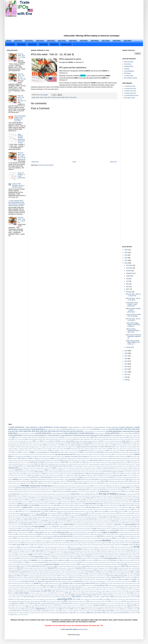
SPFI (27, 583)
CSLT (115, 474)
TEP (77, 591)
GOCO (16, 504)
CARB (66, 462)
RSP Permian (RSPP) (21, 572)
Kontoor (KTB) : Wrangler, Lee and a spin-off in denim (18, 186)
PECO (55, 555)
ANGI (69, 445)
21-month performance (89, 431)
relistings (134, 566)
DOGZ (99, 481)
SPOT (47, 583)
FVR (23, 500)
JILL (57, 517)
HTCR (111, 509)
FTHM (135, 498)
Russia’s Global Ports (73, 572)
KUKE (88, 521)
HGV (84, 507)
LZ (54, 529)
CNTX (93, 470)
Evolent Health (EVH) (43, 492)
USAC (101, 599)
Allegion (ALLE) (126, 441)
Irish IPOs (71, 515)
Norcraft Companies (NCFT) (81, 545)
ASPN (19, 451)
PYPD (84, 562)
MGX (46, 534)
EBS (73, 486)
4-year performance (71, 433)
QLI (124, 562)
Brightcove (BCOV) (72, 458)
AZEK (20, 452)
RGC (25, 570)
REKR (130, 566)
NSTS (60, 547)
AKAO (31, 441)
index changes (16, 513)
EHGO (138, 486)
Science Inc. (62, 574)
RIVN (67, 570)
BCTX (88, 452)
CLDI (95, 468)
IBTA (20, 511)
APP (40, 447)
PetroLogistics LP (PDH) (131, 555)
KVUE (98, 521)
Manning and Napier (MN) (86, 529)
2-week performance (24, 429)
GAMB (42, 500)
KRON (53, 521)
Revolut (134, 568)
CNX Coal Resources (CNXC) (106, 470)
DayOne (85, 478)
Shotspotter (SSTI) (32, 578)
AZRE (25, 452)
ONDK (33, 551)
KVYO (102, 521)
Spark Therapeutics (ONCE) (15, 583)
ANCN (48, 445)
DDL (105, 478)
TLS (55, 593)
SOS (108, 581)
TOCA (83, 593)
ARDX (68, 449)
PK (122, 557)
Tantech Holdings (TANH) (58, 589)
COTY (105, 472)
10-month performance (60, 427)
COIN (119, 470)
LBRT (56, 523)
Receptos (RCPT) (70, 566)
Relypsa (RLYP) (12, 568)
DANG (28, 478)
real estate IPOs (62, 566)
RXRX (102, 572)
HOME (138, 507)
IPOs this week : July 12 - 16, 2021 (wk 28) (22, 77)
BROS (114, 458)
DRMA (25, 483)
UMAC (31, 599)
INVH (115, 513)
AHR (128, 439)
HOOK (57, 509)
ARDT (65, 449)
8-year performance (92, 435)
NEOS (34, 543)
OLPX (119, 549)
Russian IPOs (82, 572)
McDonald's (137, 531)
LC (62, 523)
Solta (73, 581)
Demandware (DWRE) (75, 479)
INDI (21, 513)
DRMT (29, 483)
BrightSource (80, 458)
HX (135, 509)
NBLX (135, 541)
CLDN (99, 468)
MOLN (41, 538)
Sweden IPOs (62, 587)
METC (138, 533)
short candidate (24, 578)
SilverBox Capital (104, 578)
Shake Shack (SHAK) (112, 576)
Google (45, 504)
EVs (49, 492)
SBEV (41, 574)
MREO (107, 538)
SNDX (127, 579)
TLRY (52, 593)
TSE (108, 595)
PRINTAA (34, 560)
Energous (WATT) (117, 488)
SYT (115, 587)
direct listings (34, 481)
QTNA (132, 562)
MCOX (17, 533)
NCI (13, 543)
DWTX (108, 483)
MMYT (113, 536)
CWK (101, 476)
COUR (125, 472)
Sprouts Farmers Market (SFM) (85, 583)
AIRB (16, 441)
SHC (129, 576)
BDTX (50, 97)
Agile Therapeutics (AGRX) (87, 439)
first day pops (121, 494)
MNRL (124, 536)
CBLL (132, 462)
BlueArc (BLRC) (120, 457)
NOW (25, 547)
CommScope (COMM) (14, 472)
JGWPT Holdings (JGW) (39, 517)
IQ (53, 515)
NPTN (32, 547)
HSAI (97, 509)
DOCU (95, 481)
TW (64, 597)
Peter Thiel (118, 555)
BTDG (10, 460)
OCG (37, 549)
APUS (110, 447)
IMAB (90, 511)
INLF (38, 513)
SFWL (64, 576)
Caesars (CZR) (97, 460)
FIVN (17, 496)
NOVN (22, 547)
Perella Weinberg (81, 555)
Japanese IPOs (130, 515)
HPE (86, 509)
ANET (62, 445)
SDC (100, 574)
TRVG (98, 595)
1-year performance (45, 427)
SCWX (86, 574)
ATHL (47, 451)
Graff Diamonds (66, 504)
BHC (51, 455)
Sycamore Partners (92, 587)
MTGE (17, 541)
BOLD (27, 458)
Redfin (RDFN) (101, 566)
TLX (61, 593)
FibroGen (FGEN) (47, 494)
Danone (39, 478)
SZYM (118, 587)
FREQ (63, 498)
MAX (112, 530)
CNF (67, 470)
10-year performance (74, 427)
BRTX (120, 458)
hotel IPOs (75, 509)
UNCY (34, 599)
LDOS (80, 523)
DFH (93, 479)
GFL (20, 502)
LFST (10, 525)
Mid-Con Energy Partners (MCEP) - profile (113, 534)
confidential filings (38, 472)
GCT (75, 500)
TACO (122, 587)
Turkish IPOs (47, 597)
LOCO (138, 525)
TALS (18, 589)
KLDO (114, 519)
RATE (126, 564)
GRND (18, 505)
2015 (126, 361)
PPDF (129, 559)
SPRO (75, 583)
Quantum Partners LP (26, 564)
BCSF (85, 452)
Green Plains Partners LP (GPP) (118, 504)
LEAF (94, 523)
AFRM (72, 439)
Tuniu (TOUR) (37, 597)
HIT (118, 507)
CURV (48, 476)
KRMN (50, 521)
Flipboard (24, 496)
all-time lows (118, 441)
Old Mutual (103, 549)
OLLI (110, 549)
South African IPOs (119, 581)
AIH (136, 439)
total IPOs (105, 593)
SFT (61, 576)
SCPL (72, 574)
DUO (89, 483)
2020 (126, 263)
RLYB (78, 570)
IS (74, 515)
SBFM (44, 574)
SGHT (98, 576)
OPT (95, 551)
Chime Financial (96, 466)
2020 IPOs (73, 41)
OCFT (34, 549)
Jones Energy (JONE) (88, 517)
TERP (83, 591)
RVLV (87, 572)
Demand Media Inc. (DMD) (62, 480)
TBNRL (105, 589)
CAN (27, 462)
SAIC (10, 574)
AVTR (131, 451)
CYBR (125, 476)
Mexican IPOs (12, 534)
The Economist (132, 591)
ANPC (38, 97)
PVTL (55, 562)
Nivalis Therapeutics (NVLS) (41, 545)
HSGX (100, 509)
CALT (25, 462)
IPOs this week (56, 97)
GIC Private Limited (39, 502)
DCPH (94, 478)
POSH (79, 559)
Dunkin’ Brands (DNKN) (81, 483)
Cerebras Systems (73, 464)
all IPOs (113, 441)
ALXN (40, 443)
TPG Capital (130, 593)
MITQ (81, 536)
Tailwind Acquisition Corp (130, 587)
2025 (126, 250)
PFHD (26, 557)
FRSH (92, 498)
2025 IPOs (18, 41)
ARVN (124, 449)
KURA (95, 521)
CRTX (80, 474)
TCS (130, 589)
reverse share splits (123, 568)
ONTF (55, 551)
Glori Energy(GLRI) (104, 502)
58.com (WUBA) (133, 433)
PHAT (54, 557)
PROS (68, 560)
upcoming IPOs (65, 599)
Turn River (53, 597)
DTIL (58, 483)
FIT (136, 494)
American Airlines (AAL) (99, 443)
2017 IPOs (106, 41)
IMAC (93, 511)
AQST (117, 447)
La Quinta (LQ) (114, 521)
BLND (108, 457)
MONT (65, 538)
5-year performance (112, 433)
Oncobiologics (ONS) (23, 551)
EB (53, 486)
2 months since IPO (130, 89)
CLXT (43, 470)
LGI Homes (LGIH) (26, 525)
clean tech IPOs (118, 468)
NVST (113, 547)
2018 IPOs (95, 41)
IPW (52, 515)
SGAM (83, 576)
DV (105, 483)
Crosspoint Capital (70, 474)
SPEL (24, 583)
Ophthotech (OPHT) (82, 551)
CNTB (86, 470)
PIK (86, 557)
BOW (34, 458)
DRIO (15, 483)
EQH (66, 490)
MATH (91, 531)
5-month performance (86, 433)
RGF (27, 570)
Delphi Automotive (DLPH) (49, 480)
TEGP (53, 591)
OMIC (138, 549)
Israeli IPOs (84, 515)
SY (86, 587)
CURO (44, 476)
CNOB (73, 470)
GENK (112, 500)
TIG (30, 593)
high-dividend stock (94, 507)
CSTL (135, 474)
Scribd (79, 574)
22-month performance (100, 431)
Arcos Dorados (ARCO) (51, 449)
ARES (75, 449)
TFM (124, 591)
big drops (58, 454)
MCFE (10, 533)
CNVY (97, 470)
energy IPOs (126, 488)
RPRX (130, 570)
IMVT (123, 511)
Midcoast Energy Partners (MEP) (132, 534)
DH (99, 480)
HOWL (83, 509)
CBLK (129, 462)
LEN (107, 523)
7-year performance (66, 435)
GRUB (37, 505)
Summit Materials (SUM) (101, 585)
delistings (15, 479)
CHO (35, 468)
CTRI (22, 476)
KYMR (105, 521)
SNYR (16, 581)
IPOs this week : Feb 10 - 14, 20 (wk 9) (133, 299)
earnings (127, 69)
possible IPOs (85, 559)
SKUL (135, 578)
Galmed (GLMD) (36, 500)
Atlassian (57, 451)
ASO (135, 449)
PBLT (27, 555)
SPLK (40, 583)
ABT (19, 437)
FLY (52, 496)
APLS (10, 447)
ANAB (44, 445)
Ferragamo (137, 492)
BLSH (114, 457)
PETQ (123, 555)
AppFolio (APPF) (53, 447)
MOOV (69, 538)
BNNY (10, 458)
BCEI (79, 452)
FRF (76, 498)
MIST (72, 536)
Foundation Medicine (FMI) (133, 496)
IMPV (103, 511)
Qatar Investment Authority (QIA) (97, 562)
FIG (67, 494)
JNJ (78, 517)
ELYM (56, 488)
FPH (30, 498)
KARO (22, 519)
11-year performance (99, 427)
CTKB (12, 476)
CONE (31, 472)
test (98, 591)
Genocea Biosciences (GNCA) (121, 500)
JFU (30, 517)
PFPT (29, 557)
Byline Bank (57, 460)
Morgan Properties (82, 538)
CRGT (54, 474)
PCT (37, 555)
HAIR (105, 506)
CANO (59, 462)
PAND (62, 553)
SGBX (91, 576)
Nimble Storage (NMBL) (19, 545)
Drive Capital (20, 483)
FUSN (13, 500)
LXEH (33, 529)
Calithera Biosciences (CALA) (16, 462)
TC (108, 589)
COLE (122, 470)
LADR (120, 521)
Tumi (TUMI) (30, 597)
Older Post (113, 162)
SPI (33, 583)
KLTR (117, 519)
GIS (57, 502)
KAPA (19, 519)
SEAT (126, 574)
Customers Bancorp (54, 476)
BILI (111, 455)
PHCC (57, 557)
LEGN (100, 523)
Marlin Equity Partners (40, 531)
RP (118, 570)
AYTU (17, 452)
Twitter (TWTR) (76, 597)
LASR (19, 523)
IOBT (124, 513)
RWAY (94, 572)
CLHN (13, 470)
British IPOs (86, 458)
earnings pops (46, 486)
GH (28, 502)
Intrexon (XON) (110, 513)
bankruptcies (44, 452)
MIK (39, 536)
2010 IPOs (54, 44)
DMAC (58, 481)
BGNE (45, 455)
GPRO (59, 504)
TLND (49, 593)
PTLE (13, 562)
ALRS (23, 443)
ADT (13, 439)
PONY (76, 559)
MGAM (20, 534)
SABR (132, 572)
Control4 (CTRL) (76, 472)
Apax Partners (123, 445)
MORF (75, 538)
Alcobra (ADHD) (70, 441)
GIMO (55, 502)
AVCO (104, 451)
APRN (106, 447)
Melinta (99, 533)
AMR (21, 445)
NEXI (106, 543)
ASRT (26, 451)
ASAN (129, 449)
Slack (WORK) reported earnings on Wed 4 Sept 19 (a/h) (21, 139)
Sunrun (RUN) (12, 587)
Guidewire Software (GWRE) (81, 506)
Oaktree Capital (13, 549)
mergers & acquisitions (110, 532)
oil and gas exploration (75, 549)
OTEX (10, 553)
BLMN (104, 457)
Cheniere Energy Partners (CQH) (63, 466)
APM (16, 447)
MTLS (20, 541)
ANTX (111, 445)
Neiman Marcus (29, 543)
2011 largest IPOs (104, 429)
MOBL (15, 538)
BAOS (49, 452)
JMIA (72, 517)
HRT (95, 509)
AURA (77, 451)
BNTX (20, 458)
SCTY (83, 574)
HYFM (138, 509)
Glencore (73, 502)
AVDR (108, 451)
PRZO (100, 561)
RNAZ (92, 570)
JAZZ (135, 515)
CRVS (84, 474)
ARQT (46, 97)
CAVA (126, 462)
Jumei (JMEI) (102, 517)
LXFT (40, 529)
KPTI (43, 521)
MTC (138, 538)
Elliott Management (43, 488)
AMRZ (27, 445)
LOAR (123, 525)
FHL (26, 494)
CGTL (133, 464)
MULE (39, 541)
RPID (127, 570)
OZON (52, 553)
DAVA (70, 478)
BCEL (82, 452)
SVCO (37, 587)
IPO (12, 515)
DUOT (96, 483)
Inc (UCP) (130, 511)
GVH (95, 506)
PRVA (90, 561)
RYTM (117, 572)
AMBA (53, 443)
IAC (13, 511)
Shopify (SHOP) (16, 578)
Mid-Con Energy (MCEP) (79, 534)
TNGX (73, 593)
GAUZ (63, 500)
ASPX (23, 451)
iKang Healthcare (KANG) (78, 511)
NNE (69, 545)
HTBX (107, 509)
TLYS (63, 593)
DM (55, 481)
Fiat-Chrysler (39, 494)
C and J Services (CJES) (83, 460)
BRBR (52, 458)
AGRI (102, 439)
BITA (31, 457)
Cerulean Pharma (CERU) (106, 464)
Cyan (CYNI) (109, 476)
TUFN (25, 597)
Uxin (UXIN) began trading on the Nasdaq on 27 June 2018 (20, 118)
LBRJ (53, 523)
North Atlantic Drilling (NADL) (115, 545)
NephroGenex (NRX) (41, 543)
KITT (98, 519)
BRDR (63, 458)
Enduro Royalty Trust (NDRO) (105, 488)
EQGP (63, 490)
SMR (91, 580)
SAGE (138, 572)
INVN (118, 513)
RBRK (22, 566)
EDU (114, 486)
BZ (70, 460)
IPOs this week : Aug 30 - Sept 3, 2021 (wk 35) (22, 155)
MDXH (49, 533)
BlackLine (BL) (61, 457)
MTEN (13, 541)
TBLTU (101, 589)
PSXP (131, 561)
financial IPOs (75, 494)
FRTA (95, 498)
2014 (126, 364)
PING (88, 557)
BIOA (116, 455)
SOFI (36, 581)
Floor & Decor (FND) (42, 496)
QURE (79, 564)
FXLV (30, 500)
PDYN (51, 555)
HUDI (120, 509)
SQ (97, 583)
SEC (129, 574)
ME (52, 533)
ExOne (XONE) (83, 492)
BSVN (132, 458)
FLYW (55, 496)
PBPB (30, 555)
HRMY (92, 509)
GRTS (29, 506)
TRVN (105, 595)
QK (122, 562)
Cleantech (125, 468)
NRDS (39, 547)
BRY (123, 458)
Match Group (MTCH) (84, 531)
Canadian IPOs (33, 462)
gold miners (25, 504)
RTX (31, 572)
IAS (15, 511)
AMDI (81, 443)
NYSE (137, 547)
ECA (75, 486)
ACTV (71, 437)
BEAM (108, 452)
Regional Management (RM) (115, 566)
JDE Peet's (13, 517)
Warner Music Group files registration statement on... (133, 336)
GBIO (66, 500)
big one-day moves (67, 454)
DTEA (55, 483)
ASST (29, 451)
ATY (64, 451)
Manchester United (75, 529)
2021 (126, 260)
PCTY (40, 555)
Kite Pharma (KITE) (91, 519)
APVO (114, 447)
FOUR (10, 498)
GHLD (31, 502)
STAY (25, 585)
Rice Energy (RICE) (46, 570)
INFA (32, 513)
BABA (32, 452)
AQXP (121, 447)
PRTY (87, 561)
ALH (104, 441)
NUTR (88, 547)
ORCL (113, 551)
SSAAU (135, 583)
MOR (72, 538)
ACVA (75, 437)
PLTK (52, 559)
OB (18, 549)
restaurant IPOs (52, 568)
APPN (96, 447)
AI (130, 439)
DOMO (107, 481)
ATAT (35, 451)
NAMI (76, 541)
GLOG (97, 502)
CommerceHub (136, 470)
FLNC (32, 496)
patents (127, 553)
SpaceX (130, 581)
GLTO (120, 502)
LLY (113, 525)
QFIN (108, 562)
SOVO (126, 581)
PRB (135, 559)
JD (9, 517)
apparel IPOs (45, 447)
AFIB (69, 439)
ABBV (128, 435)
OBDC (21, 549)
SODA (32, 581)
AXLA (135, 451)
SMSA (94, 580)
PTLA (10, 562)
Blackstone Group (70, 456)
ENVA (16, 490)
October (129, 271)
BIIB (108, 455)
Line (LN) (61, 525)
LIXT (106, 525)
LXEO (36, 529)
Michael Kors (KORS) (67, 534)
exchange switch (61, 492)
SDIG (111, 574)
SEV (46, 576)
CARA (62, 462)
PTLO (16, 562)
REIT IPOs (125, 566)
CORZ (96, 472)
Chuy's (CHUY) (48, 468)
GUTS (90, 506)
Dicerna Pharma (122, 480)
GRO (22, 505)
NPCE (28, 547)
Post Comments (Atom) (46, 165)
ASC (132, 449)
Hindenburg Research (108, 507)
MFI (17, 534)
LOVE (50, 527)
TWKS (83, 597)
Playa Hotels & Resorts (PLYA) (27, 559)
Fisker (133, 494)
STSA (83, 585)
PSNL (114, 560)
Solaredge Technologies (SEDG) (63, 581)
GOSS (52, 504)
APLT (13, 447)
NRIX (49, 547)
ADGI (111, 437)
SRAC (124, 583)
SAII (12, 574)
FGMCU (22, 494)
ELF (36, 488)
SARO (37, 574)
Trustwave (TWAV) (91, 595)
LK (111, 525)
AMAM (50, 443)
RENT (22, 568)
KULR (92, 521)
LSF (88, 527)
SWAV (52, 587)
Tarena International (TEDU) (72, 589)
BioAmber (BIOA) (122, 455)
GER (130, 500)
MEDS (89, 533)
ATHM (50, 451)
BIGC (75, 454)
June (128, 281)
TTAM (120, 595)
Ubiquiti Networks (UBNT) (120, 597)
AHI (120, 439)
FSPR (114, 498)
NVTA (116, 547)
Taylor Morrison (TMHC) (90, 589)
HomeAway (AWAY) (13, 509)
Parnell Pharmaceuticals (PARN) (95, 553)
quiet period (43, 564)
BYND (61, 460)
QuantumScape (36, 564)
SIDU (43, 578)
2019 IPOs (84, 41)
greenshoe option (130, 504)
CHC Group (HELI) (17, 466)
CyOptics (135, 476)
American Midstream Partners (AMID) (114, 443)
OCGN (40, 549)
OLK (107, 549)
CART (81, 462)
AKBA (34, 441)
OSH (132, 551)
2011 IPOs (43, 44)
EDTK (111, 486)
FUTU (17, 500)
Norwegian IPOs (12, 547)
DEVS (90, 480)
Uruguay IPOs (87, 599)
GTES (58, 505)
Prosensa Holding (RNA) (76, 561)
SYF (98, 587)
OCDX (31, 549)
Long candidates (129, 71)
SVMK (44, 587)
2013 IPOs (21, 44)
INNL (46, 513)
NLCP (56, 545)
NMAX (63, 545)
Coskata (100, 472)
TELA (57, 591)
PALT (59, 553)
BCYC (92, 452)
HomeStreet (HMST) (33, 509)
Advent (23, 439)
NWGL (123, 547)
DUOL (92, 483)
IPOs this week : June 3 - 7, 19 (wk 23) (21, 220)
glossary (111, 502)
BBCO (60, 452)
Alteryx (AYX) (32, 443)
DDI (102, 478)
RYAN (111, 572)
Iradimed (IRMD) (61, 515)
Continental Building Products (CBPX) (63, 472)
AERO (44, 439)
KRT (62, 521)
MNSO (128, 536)
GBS (69, 500)
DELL (28, 479)
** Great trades (129, 76)
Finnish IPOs (83, 494)
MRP (117, 538)
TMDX (67, 593)
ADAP (92, 437)
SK (127, 578)
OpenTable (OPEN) (72, 551)
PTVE (23, 562)
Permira (95, 555)
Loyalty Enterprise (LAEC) (66, 527)
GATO (59, 500)
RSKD (13, 572)
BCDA (76, 452)
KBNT (39, 519)
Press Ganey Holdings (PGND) (23, 561)
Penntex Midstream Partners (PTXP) (68, 555)
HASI (114, 506)
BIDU (54, 455)
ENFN (131, 488)
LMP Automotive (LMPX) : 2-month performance (133, 310)
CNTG (90, 470)
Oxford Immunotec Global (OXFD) (38, 553)
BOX (37, 458)
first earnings (128, 494)
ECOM (92, 486)
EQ (60, 490)
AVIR (122, 451)
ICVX (29, 511)
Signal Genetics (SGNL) (51, 578)
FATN (123, 492)
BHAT (48, 455)
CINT (64, 468)
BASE (53, 452)
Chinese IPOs (13, 468)
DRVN (40, 483)
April (128, 287)
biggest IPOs (104, 455)
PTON (71, 97)
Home (9, 41)
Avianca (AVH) (116, 451)
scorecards (68, 574)
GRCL (80, 504)
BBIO (63, 452)
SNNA (131, 580)
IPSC (49, 515)
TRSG (66, 595)
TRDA (30, 595)
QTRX (136, 562)
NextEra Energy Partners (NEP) (115, 543)
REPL (42, 568)
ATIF (53, 451)
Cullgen (33, 476)
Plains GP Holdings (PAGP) (129, 557)
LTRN (99, 527)
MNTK (131, 536)
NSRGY (56, 547)
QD (106, 562)
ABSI (17, 437)
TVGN (61, 597)
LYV (52, 529)
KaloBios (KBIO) (136, 517)
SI (38, 578)
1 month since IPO (130, 86)
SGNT (101, 576)
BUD (26, 460)
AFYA (75, 439)
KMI (126, 519)
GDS (88, 500)
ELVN (52, 488)
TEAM (21, 591)
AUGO (67, 451)
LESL (123, 523)
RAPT (116, 564)
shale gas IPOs (123, 576)
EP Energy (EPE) (54, 490)
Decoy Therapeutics (118, 478)
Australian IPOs (83, 451)
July (127, 279)
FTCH (117, 498)
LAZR (45, 523)
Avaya (101, 451)
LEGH (97, 523)
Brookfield (110, 458)
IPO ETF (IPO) (17, 515)
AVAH (98, 451)
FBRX (130, 492)
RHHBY (33, 570)
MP (99, 538)
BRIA (66, 458)
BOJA (23, 458)
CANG (55, 462)
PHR (78, 557)
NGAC (127, 543)
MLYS (105, 536)
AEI (26, 439)
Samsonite (16, 574)
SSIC (10, 585)
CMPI (50, 470)
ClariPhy (78, 468)
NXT (129, 547)
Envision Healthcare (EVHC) (25, 490)
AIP (14, 441)
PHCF (61, 557)
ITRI (98, 515)
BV (38, 460)
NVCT (99, 547)
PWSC (68, 562)
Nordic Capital (91, 545)
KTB (85, 521)
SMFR (88, 580)
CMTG (57, 470)
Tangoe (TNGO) (48, 589)
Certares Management (94, 464)
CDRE (39, 464)
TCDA (117, 589)
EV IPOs (121, 490)
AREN (72, 449)
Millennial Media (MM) (60, 536)
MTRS (23, 541)
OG (67, 549)
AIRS (25, 441)
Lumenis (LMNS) (123, 527)
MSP (133, 538)
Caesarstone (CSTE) (121, 460)
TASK (82, 589)
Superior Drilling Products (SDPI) (24, 587)
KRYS (72, 521)
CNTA (83, 470)
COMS (25, 472)
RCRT (26, 566)
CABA (91, 460)
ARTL (118, 449)
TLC (46, 593)
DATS (67, 478)
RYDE (114, 572)
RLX (75, 570)
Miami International (53, 534)
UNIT (53, 599)
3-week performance (128, 431)
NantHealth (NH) (82, 541)
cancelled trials (50, 462)
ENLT (135, 488)
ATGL (40, 451)
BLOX (111, 456)
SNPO (138, 580)
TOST (100, 593)
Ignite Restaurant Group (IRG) (61, 511)
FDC (133, 492)
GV (93, 506)
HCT (133, 505)
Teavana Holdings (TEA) (37, 591)
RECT (80, 566)
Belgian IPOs (120, 452)
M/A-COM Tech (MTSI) (61, 529)
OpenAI (66, 551)
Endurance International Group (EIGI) (88, 488)
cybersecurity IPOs (117, 476)
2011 (126, 372)
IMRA (106, 511)
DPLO (131, 481)
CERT (87, 464)
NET (48, 543)
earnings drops (35, 486)
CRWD (87, 474)
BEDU (111, 452)
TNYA (80, 593)
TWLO (86, 597)
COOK (82, 472)
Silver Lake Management (78, 578)
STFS (35, 585)
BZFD (72, 460)
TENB (74, 591)
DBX (91, 478)
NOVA (18, 547)
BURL (36, 460)
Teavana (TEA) (26, 591)
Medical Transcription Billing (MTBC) (78, 533)
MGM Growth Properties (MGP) (29, 534)
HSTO (104, 509)
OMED (128, 549)
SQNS (103, 583)
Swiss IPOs (75, 587)
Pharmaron (46, 557)
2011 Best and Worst (79, 429)
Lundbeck (130, 527)
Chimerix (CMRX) (105, 466)
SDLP (114, 574)
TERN (80, 591)
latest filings (24, 523)
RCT (41, 566)
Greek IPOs (106, 504)
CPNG (14, 474)
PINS (102, 557)
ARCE (34, 449)
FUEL (138, 498)
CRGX (58, 474)
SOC (19, 581)
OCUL (54, 549)
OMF (132, 549)
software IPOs (41, 581)
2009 (126, 377)
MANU (95, 529)
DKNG (50, 481)
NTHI (66, 547)
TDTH (14, 591)
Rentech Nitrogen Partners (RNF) (32, 568)
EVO (33, 492)
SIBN (40, 578)
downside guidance (120, 481)
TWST (94, 597)
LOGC (10, 527)
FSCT (102, 498)
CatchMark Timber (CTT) (102, 462)
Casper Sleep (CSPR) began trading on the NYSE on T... (133, 342)
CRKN (61, 474)
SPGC (30, 583)
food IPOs (88, 496)
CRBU (37, 474)
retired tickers (90, 568)
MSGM (129, 538)
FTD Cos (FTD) (126, 498)
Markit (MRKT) (30, 530)
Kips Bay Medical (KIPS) (80, 519)
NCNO (19, 543)
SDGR (103, 574)
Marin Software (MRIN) (134, 529)
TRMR (63, 595)
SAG (135, 572)
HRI (89, 509)
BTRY (16, 460)
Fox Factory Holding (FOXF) (19, 498)
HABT (102, 505)
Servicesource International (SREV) (36, 576)
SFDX (52, 576)
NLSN (59, 545)
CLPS (39, 470)
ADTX (16, 439)
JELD (21, 517)
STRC (67, 585)
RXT (108, 572)
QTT (19, 564)
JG (32, 517)
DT (49, 483)
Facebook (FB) (104, 492)
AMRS (24, 445)
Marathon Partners (102, 529)
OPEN (62, 551)
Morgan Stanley (91, 538)
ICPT (26, 511)
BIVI (33, 457)
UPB (56, 599)
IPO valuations (33, 515)
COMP (21, 472)
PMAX (62, 559)
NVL (104, 547)
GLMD (78, 502)
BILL (113, 454)
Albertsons (63, 441)
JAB (109, 515)
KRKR (46, 521)
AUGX (70, 451)
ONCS (30, 551)
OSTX (138, 551)
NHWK (10, 545)
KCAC (44, 519)
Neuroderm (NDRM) (55, 543)
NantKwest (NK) (91, 541)
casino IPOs (89, 462)
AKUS (45, 441)
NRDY (43, 547)
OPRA (89, 551)
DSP (47, 483)
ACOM (62, 437)
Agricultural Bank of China (110, 439)
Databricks (62, 478)
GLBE (69, 502)
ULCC (15, 599)
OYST (48, 553)
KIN (59, 519)
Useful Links (66, 44)
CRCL (40, 474)
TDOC (10, 591)
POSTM (105, 559)
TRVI (102, 595)
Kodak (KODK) (35, 521)
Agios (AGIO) (97, 439)
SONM (76, 581)
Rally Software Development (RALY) (95, 564)
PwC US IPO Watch (62, 562)
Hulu (126, 509)
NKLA (49, 545)
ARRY (114, 449)
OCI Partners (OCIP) (47, 549)
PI (84, 557)
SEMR (15, 576)
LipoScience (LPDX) (88, 525)
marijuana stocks (124, 529)
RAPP (113, 564)
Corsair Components (89, 472)
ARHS (79, 449)
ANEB (59, 445)
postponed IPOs (112, 559)
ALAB (48, 441)
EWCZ (55, 492)
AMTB (34, 445)
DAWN (81, 478)
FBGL (126, 492)
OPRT (92, 551)
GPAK (56, 504)
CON (28, 472)
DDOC (108, 478)
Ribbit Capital (38, 570)
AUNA (73, 451)
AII (9, 441)
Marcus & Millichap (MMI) (113, 529)
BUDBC (29, 460)
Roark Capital (107, 570)
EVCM (131, 490)
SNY (13, 581)
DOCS (92, 481)
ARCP (58, 449)
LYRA (49, 529)
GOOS (48, 504)
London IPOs (15, 527)
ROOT (115, 570)
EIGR (10, 488)
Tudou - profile (12, 597)
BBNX (66, 452)
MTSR (27, 541)
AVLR (125, 451)
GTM (68, 506)
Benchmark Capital (128, 452)
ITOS (95, 515)
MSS (136, 538)
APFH (129, 445)
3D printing (32, 433)
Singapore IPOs (116, 578)
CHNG (32, 468)
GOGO (20, 504)
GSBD (43, 506)
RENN (18, 568)
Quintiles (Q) (63, 564)
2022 (126, 258)
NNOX (72, 545)
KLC (111, 519)
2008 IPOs (59, 429)
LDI (77, 523)
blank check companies (81, 456)
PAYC (22, 555)
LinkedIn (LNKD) (69, 525)
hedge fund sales (52, 507)
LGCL (13, 525)
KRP (60, 521)
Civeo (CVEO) (69, 468)
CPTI (28, 474)
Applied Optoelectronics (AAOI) (85, 447)
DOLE (103, 481)
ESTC (88, 490)
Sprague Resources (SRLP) (56, 583)
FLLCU (29, 496)
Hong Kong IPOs (46, 509)
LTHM (93, 527)
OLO (116, 549)
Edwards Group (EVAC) (121, 486)
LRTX (82, 527)
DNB (68, 481)
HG (82, 507)
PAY (19, 555)
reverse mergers (114, 568)
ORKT (119, 551)
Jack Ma (115, 515)
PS (103, 561)
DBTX (88, 478)
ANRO (94, 445)
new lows (72, 543)
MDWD (42, 533)
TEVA (116, 591)
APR (99, 447)
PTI (139, 560)
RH (30, 570)
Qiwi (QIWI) (118, 562)
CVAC (61, 476)
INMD (43, 513)
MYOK (56, 541)
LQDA (77, 527)
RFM (22, 570)
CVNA (83, 476)
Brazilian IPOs (47, 458)
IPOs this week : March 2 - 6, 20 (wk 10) (133, 295)
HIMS (101, 507)
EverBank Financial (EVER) (15, 492)
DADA (25, 478)
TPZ (9, 595)
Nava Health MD (116, 541)
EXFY (78, 492)
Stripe (73, 585)
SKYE (16, 580)
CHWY (54, 468)
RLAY (73, 570)
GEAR (98, 500)
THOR (13, 593)
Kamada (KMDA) (12, 519)
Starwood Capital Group (17, 585)
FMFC (58, 496)
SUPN (34, 587)
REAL (56, 566)
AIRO (22, 441)
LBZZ (59, 523)
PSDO (108, 561)
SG (80, 576)
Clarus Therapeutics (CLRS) (87, 468)
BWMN (47, 460)
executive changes (71, 492)
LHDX (33, 525)
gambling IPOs (48, 500)
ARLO (96, 449)
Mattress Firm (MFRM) (99, 530)
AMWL (41, 445)
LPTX (74, 527)
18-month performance (126, 427)
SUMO (110, 585)
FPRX (33, 498)
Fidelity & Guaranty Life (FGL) (59, 494)
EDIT (105, 486)
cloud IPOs (18, 470)
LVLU (23, 529)
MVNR (46, 541)
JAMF (121, 515)
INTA (90, 513)
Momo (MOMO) (48, 538)
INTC (93, 513)
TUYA (58, 597)
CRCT (47, 474)
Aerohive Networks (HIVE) (52, 439)
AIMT (11, 441)
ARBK (138, 447)
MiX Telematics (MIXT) (88, 536)
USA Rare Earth (95, 599)
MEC (55, 533)
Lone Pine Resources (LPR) (26, 527)
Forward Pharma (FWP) (120, 496)
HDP (21, 507)
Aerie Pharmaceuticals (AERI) (35, 439)
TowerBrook (110, 593)
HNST (130, 507)
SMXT (101, 580)
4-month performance (43, 433)
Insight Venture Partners (77, 513)
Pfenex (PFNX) (20, 557)
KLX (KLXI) (122, 519)
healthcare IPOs (27, 507)
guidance (72, 506)
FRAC (40, 498)
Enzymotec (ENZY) (45, 490)
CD (29, 464)
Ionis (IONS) (129, 513)
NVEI (102, 547)
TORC (97, 593)
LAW (38, 523)
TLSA (58, 593)
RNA (89, 570)
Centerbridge (51, 464)
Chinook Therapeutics (24, 468)
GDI (81, 500)
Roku (112, 570)
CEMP (46, 464)
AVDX (111, 451)
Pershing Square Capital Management (106, 555)
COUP (108, 472)
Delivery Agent (22, 480)
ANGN (83, 445)
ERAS (69, 490)
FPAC (27, 498)
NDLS (23, 543)
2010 (126, 374)
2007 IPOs (53, 429)
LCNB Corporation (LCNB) (70, 523)
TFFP (119, 591)
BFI (36, 455)
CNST (80, 470)
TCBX (114, 589)
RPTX (133, 570)
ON (13, 551)
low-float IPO (55, 527)
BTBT (138, 458)
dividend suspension (43, 481)
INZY (121, 513)
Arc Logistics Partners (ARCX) (25, 449)
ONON (52, 551)
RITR (64, 570)
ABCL (131, 435)
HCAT (124, 505)
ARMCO (100, 449)
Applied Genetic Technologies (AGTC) (67, 447)
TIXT (44, 593)
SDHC (107, 574)
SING (110, 578)
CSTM (138, 474)
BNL (139, 457)
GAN (53, 500)
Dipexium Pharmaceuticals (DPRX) (21, 481)
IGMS (52, 511)
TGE (127, 591)
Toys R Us (116, 593)
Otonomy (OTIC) (22, 553)
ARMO (104, 449)
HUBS (117, 509)
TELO (68, 591)
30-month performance (24, 433)
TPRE (135, 593)
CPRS (24, 474)
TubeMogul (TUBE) (135, 595)
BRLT (106, 458)
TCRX (127, 589)
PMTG (65, 559)
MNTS (135, 536)
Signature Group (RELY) (63, 578)
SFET (55, 576)
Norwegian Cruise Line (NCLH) (131, 545)
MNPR (121, 536)
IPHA (138, 513)
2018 (126, 353)
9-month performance (105, 435)
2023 (126, 255)
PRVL (97, 560)
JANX (124, 515)
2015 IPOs (128, 41)
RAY (129, 564)
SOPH (90, 581)
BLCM (90, 457)
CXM (104, 476)
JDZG (17, 517)
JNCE (76, 517)
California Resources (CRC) (133, 460)
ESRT (84, 490)
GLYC (124, 502)
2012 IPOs (32, 44)
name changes (70, 541)
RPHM (124, 570)
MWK (50, 541)
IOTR (136, 513)
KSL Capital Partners (79, 521)
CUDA (29, 476)
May (128, 284)
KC (41, 519)
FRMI (85, 498)
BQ (42, 458)
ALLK (132, 441)
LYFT (46, 529)
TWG (70, 597)
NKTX (53, 545)
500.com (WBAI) (124, 433)
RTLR (28, 572)
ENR (9, 490)
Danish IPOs (33, 478)
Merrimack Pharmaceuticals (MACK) (127, 533)
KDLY (52, 519)
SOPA (87, 581)
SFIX (58, 576)
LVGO (19, 529)
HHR (87, 507)
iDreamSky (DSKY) (36, 511)
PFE (15, 557)
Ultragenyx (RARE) (24, 599)
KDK (49, 519)
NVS (110, 547)
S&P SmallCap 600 (125, 572)
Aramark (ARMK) (132, 447)
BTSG (20, 460)
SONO (80, 581)
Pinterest (106, 557)
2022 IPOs (51, 41)
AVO (128, 451)
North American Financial (101, 545)
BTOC (13, 460)
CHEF (42, 466)
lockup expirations (130, 525)
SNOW (134, 579)
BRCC (59, 458)
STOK (60, 585)
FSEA (105, 498)
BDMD (95, 452)
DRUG (36, 483)
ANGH (66, 445)
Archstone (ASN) (40, 449)
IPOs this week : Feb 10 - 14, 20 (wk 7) (133, 320)
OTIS (13, 553)
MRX (123, 538)
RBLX (19, 566)
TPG (125, 593)
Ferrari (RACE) (12, 494)
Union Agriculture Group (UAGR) (44, 599)
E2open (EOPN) (132, 483)
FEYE (18, 494)
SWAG (48, 587)
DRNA (32, 483)
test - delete (102, 591)
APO (19, 447)
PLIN (36, 559)
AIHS (138, 439)
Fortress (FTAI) (110, 496)
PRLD (57, 561)
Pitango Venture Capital (115, 557)
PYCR (80, 562)
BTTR (23, 460)
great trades (100, 504)
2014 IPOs (10, 44)
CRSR (76, 474)
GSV (52, 506)
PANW (73, 553)
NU (75, 547)
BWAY (44, 460)
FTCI (121, 498)
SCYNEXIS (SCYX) (94, 574)
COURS (129, 472)
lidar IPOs (39, 525)
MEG (93, 533)
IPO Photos (127, 73)
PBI (24, 555)
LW (28, 529)
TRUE (73, 595)
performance (89, 555)
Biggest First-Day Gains (94, 455)
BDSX (99, 452)
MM (108, 536)
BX (53, 460)
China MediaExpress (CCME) (132, 466)
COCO (115, 470)
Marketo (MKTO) (21, 530)
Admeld (121, 437)
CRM (64, 474)
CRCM (43, 474)
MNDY (117, 536)
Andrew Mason (53, 445)
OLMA (113, 549)
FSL (108, 498)
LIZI (109, 525)
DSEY (44, 483)
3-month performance (114, 431)
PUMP (34, 562)
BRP (117, 458)
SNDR (123, 580)
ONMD (48, 551)
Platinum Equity (12, 559)
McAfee (128, 531)
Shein (132, 576)
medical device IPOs (63, 533)
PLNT (42, 559)
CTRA (19, 476)
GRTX (33, 505)
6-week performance (29, 435)
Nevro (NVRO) (63, 543)
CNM (70, 470)
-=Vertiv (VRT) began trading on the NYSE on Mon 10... (133, 325)
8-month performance (79, 435)
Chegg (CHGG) (49, 466)
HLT (124, 507)
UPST (75, 599)
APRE (102, 447)
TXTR (100, 597)
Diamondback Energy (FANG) (108, 480)
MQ (101, 538)
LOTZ (47, 527)
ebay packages (61, 486)
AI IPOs (133, 439)
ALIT (107, 441)
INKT (35, 513)
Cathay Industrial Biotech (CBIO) (116, 462)
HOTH (79, 509)
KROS (57, 521)
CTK (9, 476)
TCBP (110, 589)
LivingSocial (99, 525)
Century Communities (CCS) (61, 464)
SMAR (43, 579)
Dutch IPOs (101, 483)
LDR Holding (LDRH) (87, 523)
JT (98, 517)
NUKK (85, 547)
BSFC (129, 458)
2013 (126, 367)
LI (36, 525)
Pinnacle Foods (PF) (95, 557)
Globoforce (92, 502)
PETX (10, 557)
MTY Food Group (33, 541)
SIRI (122, 578)
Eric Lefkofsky (75, 490)
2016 (126, 359)
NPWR (36, 547)
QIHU (113, 562)
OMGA (135, 549)
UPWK (78, 599)
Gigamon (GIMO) (48, 502)
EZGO (89, 492)
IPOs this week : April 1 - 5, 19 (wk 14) (21, 57)
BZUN (75, 460)
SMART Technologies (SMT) (79, 580)
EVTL (52, 492)
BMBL (129, 456)
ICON (23, 511)
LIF (42, 525)
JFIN (23, 517)
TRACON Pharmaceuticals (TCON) (19, 595)
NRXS (52, 547)
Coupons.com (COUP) (117, 472)
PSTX (125, 561)
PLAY (18, 559)
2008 (126, 380)
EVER (138, 490)
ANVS (42, 97)
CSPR (122, 474)
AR (124, 447)
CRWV (91, 474)
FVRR (26, 500)
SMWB (98, 580)
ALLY (138, 441)
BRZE (126, 458)
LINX (75, 525)
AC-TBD (38, 437)
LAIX (126, 521)
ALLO (135, 441)
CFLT (117, 464)
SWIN (70, 587)
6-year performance (41, 435)
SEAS (123, 574)
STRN (76, 585)
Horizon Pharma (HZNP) (65, 509)
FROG (88, 498)
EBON (70, 486)
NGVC (138, 543)
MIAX (59, 534)
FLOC (36, 496)
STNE (42, 585)
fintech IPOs (90, 494)
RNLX (102, 570)
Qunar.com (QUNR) (72, 564)
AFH (66, 439)
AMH (125, 443)
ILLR (87, 511)
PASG (67, 97)
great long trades (91, 504)
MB (115, 530)
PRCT (138, 559)
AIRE (19, 441)
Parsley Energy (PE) (109, 553)
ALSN (27, 443)
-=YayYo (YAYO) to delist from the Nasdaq (133, 315)
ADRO (132, 437)
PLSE (49, 559)
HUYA (129, 509)
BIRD (25, 457)
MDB (31, 533)
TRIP (60, 595)
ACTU (68, 437)
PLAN (138, 557)
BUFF (33, 460)
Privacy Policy (41, 561)
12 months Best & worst (131, 96)
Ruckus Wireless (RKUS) (42, 572)
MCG (13, 533)
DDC (100, 478)
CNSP (76, 470)
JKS (70, 517)
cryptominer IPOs (109, 474)
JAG (118, 515)
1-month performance (16, 427)
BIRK (28, 456)
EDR (108, 486)
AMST (31, 445)
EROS (80, 490)
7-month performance (53, 435)
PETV (138, 555)
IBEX (17, 511)
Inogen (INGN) (54, 513)
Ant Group (98, 445)
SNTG (10, 581)
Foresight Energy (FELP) (97, 496)
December (129, 265)
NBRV (138, 541)
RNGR (99, 570)
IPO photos (24, 515)
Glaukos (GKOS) (63, 502)
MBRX (122, 531)
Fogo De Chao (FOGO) (79, 496)
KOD (30, 521)
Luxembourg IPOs (13, 529)
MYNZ (53, 541)
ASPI (16, 451)
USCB (104, 599)
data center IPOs (55, 478)
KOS (40, 521)
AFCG (63, 439)
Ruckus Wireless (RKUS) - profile (56, 572)
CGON (126, 464)
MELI (96, 533)
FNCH (65, 496)
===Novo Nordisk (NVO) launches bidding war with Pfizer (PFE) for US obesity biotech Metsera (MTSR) (17, 203)
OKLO (92, 549)
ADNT (125, 437)
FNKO (68, 496)
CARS (77, 462)
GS (40, 506)
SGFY (94, 576)
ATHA (43, 451)
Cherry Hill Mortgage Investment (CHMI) (82, 466)
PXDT (74, 562)
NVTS (119, 547)
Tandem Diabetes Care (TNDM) (35, 589)
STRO (80, 585)
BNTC (16, 458)
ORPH (123, 551)
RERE (46, 568)
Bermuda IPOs (136, 452)
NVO (107, 547)
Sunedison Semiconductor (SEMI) (120, 585)
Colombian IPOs (128, 470)
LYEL (43, 529)
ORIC (116, 551)
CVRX (98, 476)
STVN (90, 585)
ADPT (128, 437)
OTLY (16, 553)
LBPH (50, 523)
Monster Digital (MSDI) (58, 538)
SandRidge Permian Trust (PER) (27, 574)
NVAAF (92, 547)
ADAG (78, 437)
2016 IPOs (117, 41)
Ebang (56, 486)
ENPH (138, 488)
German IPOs (136, 500)
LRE (80, 527)
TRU (69, 595)
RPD (121, 570)
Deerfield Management (129, 478)
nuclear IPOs (80, 547)
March (128, 289)
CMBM (46, 470)
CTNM (16, 476)
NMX (66, 545)
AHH (118, 439)
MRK (111, 538)
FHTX (31, 494)
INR (63, 513)
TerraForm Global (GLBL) (91, 591)
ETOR (101, 490)
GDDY (78, 500)
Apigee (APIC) (136, 445)
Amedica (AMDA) (88, 443)
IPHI (9, 515)
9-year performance (117, 435)
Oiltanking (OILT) (86, 549)
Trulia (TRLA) (79, 595)
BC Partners (71, 452)
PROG (64, 561)
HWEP (132, 509)
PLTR (55, 559)
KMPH (129, 519)
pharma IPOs (39, 557)
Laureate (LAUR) (32, 523)
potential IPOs (121, 559)
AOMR (118, 445)
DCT (97, 478)
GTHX (62, 506)
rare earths (121, 564)
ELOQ (49, 488)
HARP (111, 506)
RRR (10, 572)
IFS (49, 511)
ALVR (37, 443)
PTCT (136, 561)
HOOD (53, 509)
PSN (111, 560)
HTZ (114, 509)
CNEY (64, 470)
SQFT (100, 583)
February (129, 292)
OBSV (25, 549)
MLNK (95, 536)
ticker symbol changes (22, 593)
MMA (110, 536)
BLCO (93, 457)
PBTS (34, 555)
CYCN (128, 476)
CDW (42, 464)
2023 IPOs (40, 41)
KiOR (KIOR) (70, 519)
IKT (85, 511)
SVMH (41, 587)
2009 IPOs (65, 429)
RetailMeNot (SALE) (81, 568)
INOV (60, 513)
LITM (94, 525)
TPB (120, 593)
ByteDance (66, 460)
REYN (83, 76)
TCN (120, 589)
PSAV (105, 561)
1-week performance (31, 427)
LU (102, 527)
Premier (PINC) (12, 561)
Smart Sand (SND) (67, 579)
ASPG (13, 451)
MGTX (43, 534)
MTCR (10, 541)
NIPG (30, 545)
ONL (45, 551)
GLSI (117, 502)
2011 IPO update (89, 429)
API (131, 445)
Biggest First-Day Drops (83, 455)
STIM (38, 585)
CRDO (51, 474)
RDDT (44, 566)
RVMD (91, 572)
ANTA (103, 445)
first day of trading (107, 494)
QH (111, 562)
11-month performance (87, 427)
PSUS (128, 561)
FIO (97, 494)
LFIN (138, 523)
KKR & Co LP (103, 519)
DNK (75, 481)
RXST (105, 572)
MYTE (60, 541)
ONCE (16, 551)
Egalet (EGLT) (131, 486)
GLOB (81, 502)
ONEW (42, 551)
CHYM (58, 468)
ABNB (13, 437)
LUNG (135, 527)
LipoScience (80, 525)
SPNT (44, 583)
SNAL (106, 580)
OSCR (128, 551)
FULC (10, 500)
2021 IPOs (62, 41)
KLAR (108, 519)
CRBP (33, 474)
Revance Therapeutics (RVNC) (101, 568)
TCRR (123, 589)
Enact (77, 488)
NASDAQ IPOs (129, 66)
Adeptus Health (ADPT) (104, 437)
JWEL (122, 517)
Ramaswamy (108, 564)
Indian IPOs (25, 513)
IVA (103, 515)
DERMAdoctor (85, 480)
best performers (31, 455)
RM (81, 570)
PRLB (54, 561)
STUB (87, 585)
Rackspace (83, 564)
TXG (97, 597)
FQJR (37, 498)
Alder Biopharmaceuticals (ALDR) (88, 441)
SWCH (56, 587)
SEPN (22, 576)
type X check (106, 597)
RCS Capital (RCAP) (33, 566)
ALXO (43, 443)
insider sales (67, 513)
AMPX (18, 445)
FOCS (72, 496)
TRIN (50, 595)
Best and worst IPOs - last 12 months (18, 455)
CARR (73, 462)
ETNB (98, 490)
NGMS (134, 543)
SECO (132, 574)
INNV (49, 513)
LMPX (119, 525)
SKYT (19, 580)
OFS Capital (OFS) (61, 549)
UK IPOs (11, 599)
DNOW (78, 481)
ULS (18, 599)
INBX (126, 511)
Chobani (38, 468)
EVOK (36, 492)
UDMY (138, 597)
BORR (30, 458)
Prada (132, 559)
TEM (71, 591)
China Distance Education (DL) (117, 466)
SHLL (135, 576)
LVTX (26, 529)
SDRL (117, 574)
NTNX (69, 547)
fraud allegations (57, 498)
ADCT (96, 437)
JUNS (115, 517)
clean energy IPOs (109, 468)
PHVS (82, 557)
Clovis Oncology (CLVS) (32, 470)
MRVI (120, 538)
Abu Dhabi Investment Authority (28, 437)
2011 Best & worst (130, 98)
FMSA (62, 496)
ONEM (62, 97)
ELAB (13, 488)
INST (87, 513)
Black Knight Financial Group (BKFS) (48, 457)
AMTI (37, 445)
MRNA (114, 538)
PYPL (87, 562)
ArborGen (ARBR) (13, 449)
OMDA (125, 549)
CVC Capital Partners (68, 476)
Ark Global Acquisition (89, 449)
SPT (95, 583)
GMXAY (131, 502)
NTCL (63, 547)
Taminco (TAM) (24, 589)
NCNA (16, 543)
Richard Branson (55, 570)
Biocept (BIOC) (130, 455)
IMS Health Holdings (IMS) (115, 511)
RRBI (138, 570)
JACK (111, 515)
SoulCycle (112, 581)
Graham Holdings (74, 504)
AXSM (10, 452)
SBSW (51, 574)
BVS (41, 460)
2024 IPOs (29, 41)
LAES (123, 521)
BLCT (96, 457)
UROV (82, 599)
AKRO (41, 441)
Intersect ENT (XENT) (100, 513)
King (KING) (63, 519)
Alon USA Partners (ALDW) (15, 443)
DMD (62, 481)
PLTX (59, 559)
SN (104, 580)
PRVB (93, 561)
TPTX (138, 593)
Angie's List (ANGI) (76, 445)
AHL (123, 439)
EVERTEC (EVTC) (27, 492)
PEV (13, 557)
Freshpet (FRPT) (70, 498)
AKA (28, 441)
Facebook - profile (95, 492)
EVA (125, 490)
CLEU (10, 470)
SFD (49, 576)
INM (40, 513)
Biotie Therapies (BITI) (18, 457)
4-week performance (57, 433)
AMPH (131, 443)
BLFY (99, 457)
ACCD (42, 437)
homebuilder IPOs (23, 509)
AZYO (28, 452)
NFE (124, 543)
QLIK (126, 562)
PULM (30, 562)
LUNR (138, 527)
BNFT (136, 457)
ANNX (87, 445)
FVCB (20, 500)
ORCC (99, 551)
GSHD (46, 506)
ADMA (117, 437)
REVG (130, 568)
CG (120, 464)
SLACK (26, 580)
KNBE (132, 519)
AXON (138, 451)
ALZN (46, 443)
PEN (58, 555)
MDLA (37, 533)
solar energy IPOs (50, 581)
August (128, 276)
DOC (85, 481)
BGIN (41, 455)
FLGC (20, 496)
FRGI (79, 498)
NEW (68, 543)
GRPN (26, 505)
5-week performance (100, 433)
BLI (102, 457)
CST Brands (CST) (128, 474)
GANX (56, 500)
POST (90, 559)
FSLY (110, 498)
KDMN (56, 519)
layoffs (41, 523)
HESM (75, 507)
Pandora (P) (67, 553)
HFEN (79, 507)
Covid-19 (134, 472)
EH (135, 486)
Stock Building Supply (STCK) (51, 585)
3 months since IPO (130, 91)
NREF (46, 547)
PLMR (39, 559)
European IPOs (114, 490)
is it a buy (78, 515)
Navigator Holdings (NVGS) (127, 541)
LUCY (117, 527)
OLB (99, 549)
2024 (126, 252)
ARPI (107, 449)
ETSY (105, 490)
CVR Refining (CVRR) (90, 476)
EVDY (134, 490)
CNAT (60, 470)
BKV (38, 457)
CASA (84, 462)
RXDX (98, 572)
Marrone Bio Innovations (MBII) (53, 531)
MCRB (20, 533)
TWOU (90, 597)
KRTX (65, 521)
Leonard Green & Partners (115, 523)
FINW (95, 494)
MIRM (68, 536)
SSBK (138, 583)
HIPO (116, 507)
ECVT (95, 486)
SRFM (131, 583)
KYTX (108, 521)
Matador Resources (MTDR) (71, 531)
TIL (35, 593)
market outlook (12, 530)
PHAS (50, 557)
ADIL (114, 437)
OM (122, 549)
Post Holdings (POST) (97, 559)
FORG (105, 496)
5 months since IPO (130, 93)
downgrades (112, 481)
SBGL (48, 574)
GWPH (98, 506)
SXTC (84, 587)
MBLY (118, 530)
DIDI (128, 479)
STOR (63, 585)
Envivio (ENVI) (36, 490)
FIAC (34, 494)
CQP (30, 474)
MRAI (104, 538)
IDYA (46, 511)
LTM (96, 527)
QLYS (129, 562)
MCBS (132, 530)
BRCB (56, 458)
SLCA (30, 580)
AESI (60, 439)
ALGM (101, 441)
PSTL (121, 560)
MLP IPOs (100, 536)
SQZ (121, 583)
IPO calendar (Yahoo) (131, 78)
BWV (51, 460)
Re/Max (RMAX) (50, 566)
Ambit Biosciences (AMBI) (61, 443)
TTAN (123, 595)
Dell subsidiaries (33, 480)
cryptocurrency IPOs (99, 474)
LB (47, 523)
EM (58, 488)
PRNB (60, 560)
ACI (59, 437)
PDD (48, 555)
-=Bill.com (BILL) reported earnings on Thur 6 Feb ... (133, 331)
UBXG (128, 597)
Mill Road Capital (50, 536)
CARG (70, 462)
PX (71, 562)
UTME (112, 599)
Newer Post (35, 162)
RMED (86, 570)
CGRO (130, 464)
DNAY (65, 481)
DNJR (71, 481)
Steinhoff (28, 585)
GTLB (65, 506)
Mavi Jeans (108, 531)
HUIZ (123, 509)
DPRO (134, 481)
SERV (26, 576)
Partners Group (118, 553)
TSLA (111, 595)
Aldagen (77, 441)
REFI (106, 566)
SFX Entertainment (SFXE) (73, 576)
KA (127, 517)
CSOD (118, 474)
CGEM (123, 464)
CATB (94, 462)
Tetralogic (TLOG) (110, 591)
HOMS (39, 509)
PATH (131, 553)
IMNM (100, 511)
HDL (18, 507)
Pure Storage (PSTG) (42, 562)
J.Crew (106, 515)
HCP (130, 506)
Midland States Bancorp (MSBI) (16, 536)
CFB (114, 464)
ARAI (126, 447)
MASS (63, 531)
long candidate (40, 527)
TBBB (97, 589)
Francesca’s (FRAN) (47, 498)
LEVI (127, 523)
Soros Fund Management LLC (99, 581)
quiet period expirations (53, 564)
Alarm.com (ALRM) (55, 441)
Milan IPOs (43, 536)
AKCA (38, 441)
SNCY (113, 580)
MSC (126, 538)
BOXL (40, 458)
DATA (50, 478)
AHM (125, 439)
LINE (57, 525)
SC (57, 574)
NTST (73, 547)
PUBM (27, 562)
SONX (84, 581)
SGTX (105, 576)
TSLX (114, 595)
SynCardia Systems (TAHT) (107, 587)
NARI (100, 541)
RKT (70, 570)
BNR (13, 458)
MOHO (38, 538)
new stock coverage (99, 543)
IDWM (43, 511)
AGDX (79, 439)
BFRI (38, 455)
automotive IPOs (92, 451)
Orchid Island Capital (106, 551)
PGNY (32, 557)
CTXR (25, 476)
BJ (36, 456)
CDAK (32, 464)
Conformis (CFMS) (48, 472)
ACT (65, 437)
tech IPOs (48, 591)
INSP (84, 513)
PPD (126, 559)
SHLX (10, 578)
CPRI (21, 474)
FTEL (131, 498)
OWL (28, 553)
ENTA (12, 490)
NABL (64, 541)
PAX (16, 555)
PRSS (83, 560)
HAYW (118, 506)
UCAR (132, 597)
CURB (41, 476)
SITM (124, 578)
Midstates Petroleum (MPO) (31, 536)
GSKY (50, 506)
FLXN (49, 496)
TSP (117, 595)
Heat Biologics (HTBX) (38, 507)
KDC (47, 519)
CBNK (136, 462)
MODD (19, 538)
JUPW (118, 517)
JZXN (125, 517)
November (129, 268)
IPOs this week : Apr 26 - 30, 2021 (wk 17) (22, 98)
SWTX (80, 587)
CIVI (74, 468)
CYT (139, 476)
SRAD (128, 583)
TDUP (17, 591)
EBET (67, 486)
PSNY (118, 561)
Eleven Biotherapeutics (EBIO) (27, 488)
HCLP (127, 506)
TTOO (128, 595)
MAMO (68, 529)
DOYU (127, 481)
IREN (67, 515)
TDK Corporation (136, 589)
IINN (70, 511)
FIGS (69, 494)
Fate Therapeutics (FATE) (115, 492)
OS (125, 551)
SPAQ (138, 581)
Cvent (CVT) (77, 476)
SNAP (110, 579)
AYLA (13, 452)
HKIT (121, 507)
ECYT (99, 486)
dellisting (40, 480)
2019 (126, 351)
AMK (128, 443)
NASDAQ (106, 541)
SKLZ (132, 578)
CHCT (25, 466)
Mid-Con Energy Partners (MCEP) (94, 534)
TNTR (76, 593)
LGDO (19, 525)
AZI (23, 452)
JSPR (95, 517)
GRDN (84, 504)
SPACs (134, 581)
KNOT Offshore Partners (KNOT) (20, 521)
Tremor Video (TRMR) (37, 595)
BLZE (126, 457)
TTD (126, 595)
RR (136, 570)
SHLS (138, 576)
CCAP (26, 464)
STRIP (70, 585)
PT (134, 560)
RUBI (34, 572)
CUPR (37, 476)
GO (13, 504)
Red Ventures (94, 566)
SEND (19, 576)
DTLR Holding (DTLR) (65, 483)
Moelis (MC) (33, 538)
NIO (27, 545)
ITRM (100, 515)
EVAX (128, 490)
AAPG (124, 435)
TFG (121, 591)
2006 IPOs (48, 429)
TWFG (67, 597)
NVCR (95, 547)
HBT (121, 505)
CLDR (102, 468)
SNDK (117, 580)
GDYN (94, 500)
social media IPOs (25, 581)
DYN (111, 483)
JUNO (111, 517)
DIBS (117, 480)
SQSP (107, 583)
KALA (130, 517)
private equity (48, 560)
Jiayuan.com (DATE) (50, 517)
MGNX (39, 534)
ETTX (109, 490)
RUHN (66, 572)
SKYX (23, 580)
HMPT (127, 507)
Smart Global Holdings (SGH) (53, 579)
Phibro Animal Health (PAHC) (70, 557)
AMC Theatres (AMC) (74, 443)
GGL (25, 502)
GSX (55, 505)
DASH (46, 478)
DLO (53, 481)
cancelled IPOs (42, 462)
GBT (72, 500)
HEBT (46, 507)
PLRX (46, 559)
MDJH (34, 533)
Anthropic (107, 445)
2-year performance (38, 429)
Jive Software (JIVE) (63, 517)
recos (77, 566)
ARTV (121, 449)
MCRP (24, 533)
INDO (29, 513)
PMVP (72, 559)
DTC (51, 483)
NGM (130, 543)
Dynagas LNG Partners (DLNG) (120, 483)
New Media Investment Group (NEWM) (85, 543)
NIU (32, 545)
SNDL (120, 579)
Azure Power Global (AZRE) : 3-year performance (132, 304)
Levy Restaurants (133, 523)
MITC (75, 536)
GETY (10, 502)
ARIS (82, 449)
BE (105, 452)
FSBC (99, 498)
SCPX (75, 574)
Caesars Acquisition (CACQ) (109, 460)
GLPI (114, 502)
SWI (67, 587)
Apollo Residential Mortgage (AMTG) (30, 447)
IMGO (96, 511)
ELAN (16, 488)
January (129, 347)
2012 (126, 369)
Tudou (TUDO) (19, 597)
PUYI (49, 562)
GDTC (91, 500)
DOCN (88, 481)
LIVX (103, 525)
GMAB (127, 502)
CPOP (18, 474)
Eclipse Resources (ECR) (83, 486)
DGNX (96, 479)
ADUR (19, 439)
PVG (52, 562)
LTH (90, 527)
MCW (27, 533)
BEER (115, 452)
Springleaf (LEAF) (68, 583)
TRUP (84, 595)
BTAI (135, 458)
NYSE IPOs (128, 64)
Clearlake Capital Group (134, 468)
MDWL (46, 533)
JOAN (81, 517)
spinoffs (36, 583)
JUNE (108, 517)
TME (70, 593)
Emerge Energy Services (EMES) (68, 488)
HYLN (10, 511)
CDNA (35, 464)
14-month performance (112, 427)
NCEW (10, 543)
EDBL (102, 486)
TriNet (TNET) (55, 595)
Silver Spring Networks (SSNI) (92, 578)
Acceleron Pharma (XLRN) (51, 437)
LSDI (85, 527)
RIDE (61, 570)
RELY (138, 566)
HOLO (134, 507)
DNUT (82, 481)
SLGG (33, 580)
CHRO (42, 468)
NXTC (132, 547)
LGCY (16, 525)
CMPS (53, 470)
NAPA (96, 541)
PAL (56, 553)
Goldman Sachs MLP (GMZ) (36, 504)
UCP (135, 597)
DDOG (111, 478)
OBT (28, 549)
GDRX (84, 500)
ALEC (97, 441)
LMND (116, 525)
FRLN (82, 498)
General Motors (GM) (105, 500)
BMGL (132, 457)
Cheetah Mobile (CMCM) (33, 466)
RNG (95, 570)
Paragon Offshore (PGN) (81, 553)
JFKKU (27, 517)
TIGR (33, 593)
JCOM (138, 515)
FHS (28, 494)
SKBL (129, 578)
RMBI (83, 570)
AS (127, 449)
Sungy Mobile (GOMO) (134, 585)
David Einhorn (75, 478)
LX (30, 529)
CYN (131, 476)
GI (33, 502)
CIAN (61, 468)
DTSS (72, 483)
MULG (43, 541)
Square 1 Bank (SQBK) (114, 583)
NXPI (126, 547)
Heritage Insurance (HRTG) (67, 507)
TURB (42, 597)
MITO (78, 536)
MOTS (96, 538)
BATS (56, 452)
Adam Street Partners (85, 437)
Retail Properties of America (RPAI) (66, 568)
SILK (70, 578)
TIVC (41, 593)
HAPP (108, 506)
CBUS (23, 464)
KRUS (69, 521)
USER (108, 599)
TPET (122, 593)
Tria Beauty (45, 595)
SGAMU (87, 576)
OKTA (96, 549)
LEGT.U (104, 523)
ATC (37, 451)
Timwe (38, 593)
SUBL (93, 585)
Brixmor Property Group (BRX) (97, 458)
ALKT (109, 441)
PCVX (43, 555)
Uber (112, 597)
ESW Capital (93, 490)
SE (120, 574)
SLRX (40, 580)
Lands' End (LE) (132, 521)
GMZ (135, 502)
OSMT (135, 551)
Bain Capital (37, 452)
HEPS (58, 507)
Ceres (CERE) (82, 464)
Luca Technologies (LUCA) (109, 527)
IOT (133, 513)
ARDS (62, 449)
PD (46, 555)
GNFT (138, 502)
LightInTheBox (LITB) (49, 525)
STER (32, 585)
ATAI (32, 451)
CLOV (24, 470)
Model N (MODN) (25, 538)
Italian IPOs (91, 515)
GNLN (10, 504)
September (130, 273)
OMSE (10, 551)
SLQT (36, 579)
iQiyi (56, 515)
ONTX (58, 551)
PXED (77, 562)
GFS (23, 502)
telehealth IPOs (63, 591)
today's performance (90, 593)
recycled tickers (86, 566)
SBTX (55, 574)
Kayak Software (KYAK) (30, 519)
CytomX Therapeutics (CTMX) (16, 478)
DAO (43, 478)
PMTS (69, 559)
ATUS (61, 451)
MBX (125, 531)
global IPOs (86, 502)
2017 (126, 356)
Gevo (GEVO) (15, 502)
